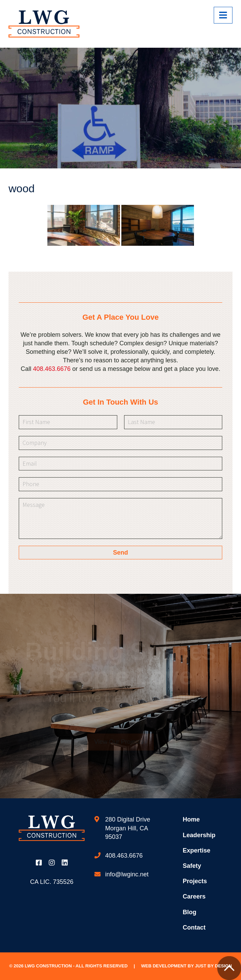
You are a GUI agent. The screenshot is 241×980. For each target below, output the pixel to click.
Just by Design (213, 966)
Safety (192, 866)
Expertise (197, 850)
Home (191, 819)
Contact (194, 928)
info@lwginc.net (127, 874)
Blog (190, 912)
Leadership (199, 835)
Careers (194, 896)
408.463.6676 (52, 369)
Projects (195, 881)
